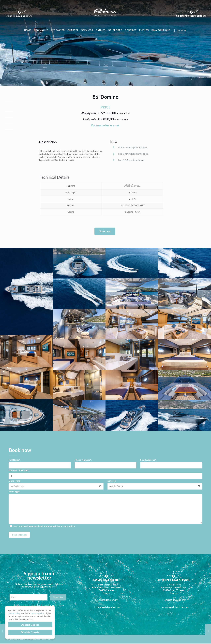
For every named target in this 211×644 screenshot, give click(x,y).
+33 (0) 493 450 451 (108, 601)
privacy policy (68, 527)
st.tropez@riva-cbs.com (175, 608)
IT (182, 30)
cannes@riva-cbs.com (108, 608)
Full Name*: (15, 460)
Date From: (15, 481)
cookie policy (15, 613)
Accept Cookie (30, 625)
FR (185, 30)
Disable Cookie (30, 632)
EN (179, 30)
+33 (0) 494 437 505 (175, 601)
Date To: (112, 481)
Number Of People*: (19, 470)
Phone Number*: (83, 460)
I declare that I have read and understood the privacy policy (38, 606)
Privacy (49, 639)
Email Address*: (148, 460)
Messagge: (15, 492)
